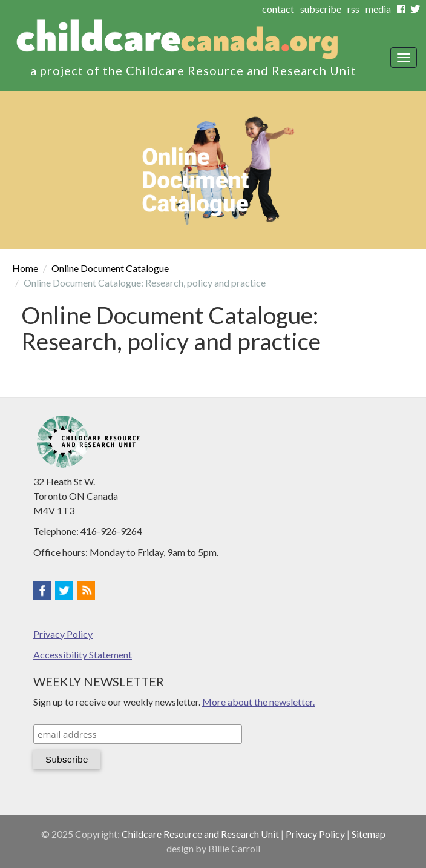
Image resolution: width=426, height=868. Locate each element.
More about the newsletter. (258, 702)
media (378, 9)
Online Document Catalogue (110, 268)
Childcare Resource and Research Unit (200, 834)
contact (278, 9)
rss (353, 9)
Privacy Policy (63, 634)
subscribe (321, 9)
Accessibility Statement (83, 654)
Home (25, 268)
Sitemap (369, 834)
